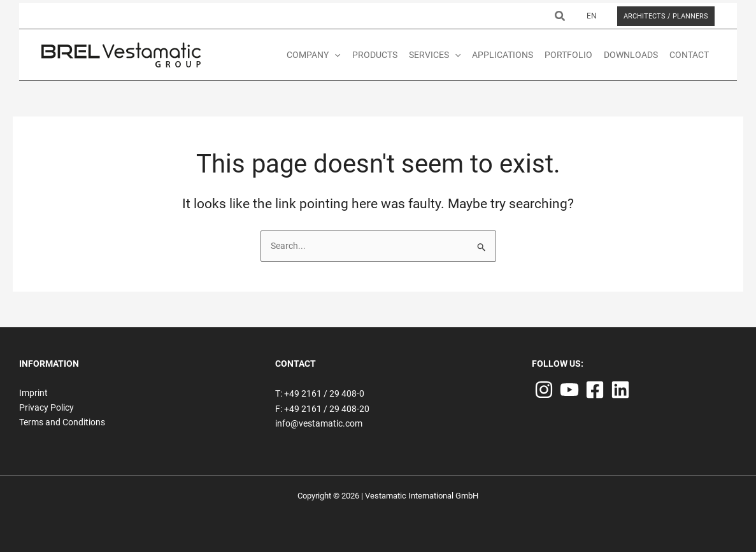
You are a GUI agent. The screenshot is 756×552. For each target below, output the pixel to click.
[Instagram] (544, 390)
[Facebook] (595, 390)
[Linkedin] (620, 390)
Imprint (33, 393)
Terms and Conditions (62, 422)
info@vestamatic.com (319, 423)
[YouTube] (569, 390)
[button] (560, 16)
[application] (334, 55)
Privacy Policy (46, 407)
